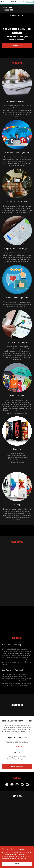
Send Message (17, 766)
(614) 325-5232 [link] (17, 15)
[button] (30, 9)
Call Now (17, 45)
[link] (13, 10)
